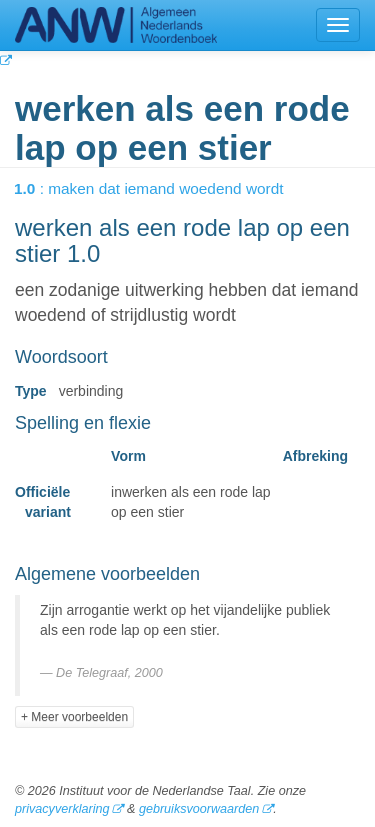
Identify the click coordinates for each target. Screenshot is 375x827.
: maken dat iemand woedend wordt (163, 188)
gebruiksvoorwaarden (199, 809)
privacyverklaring (62, 809)
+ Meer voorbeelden (74, 717)
